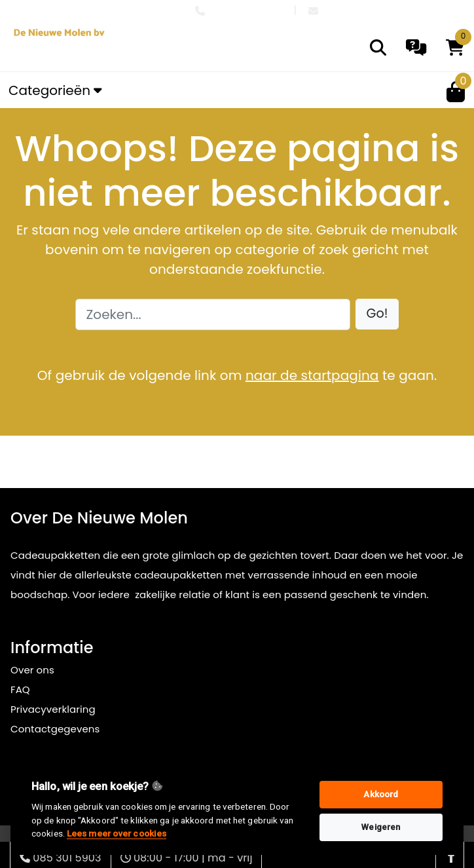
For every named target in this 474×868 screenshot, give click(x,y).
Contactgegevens (55, 729)
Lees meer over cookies (117, 833)
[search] (378, 47)
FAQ (20, 689)
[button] (377, 314)
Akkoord (381, 794)
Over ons (32, 670)
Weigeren (381, 827)
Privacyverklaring (53, 709)
